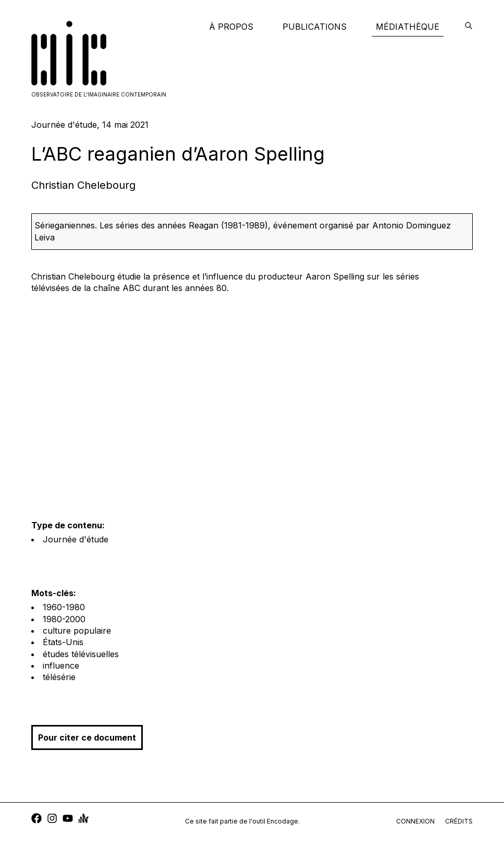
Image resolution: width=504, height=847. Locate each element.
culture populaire (77, 631)
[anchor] (83, 820)
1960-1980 (64, 607)
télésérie (59, 677)
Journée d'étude (76, 539)
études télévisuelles (81, 654)
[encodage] (469, 27)
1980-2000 (64, 619)
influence (61, 665)
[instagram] (52, 820)
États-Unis (63, 642)
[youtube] (68, 820)
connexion (415, 821)
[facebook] (36, 820)
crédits (459, 821)
